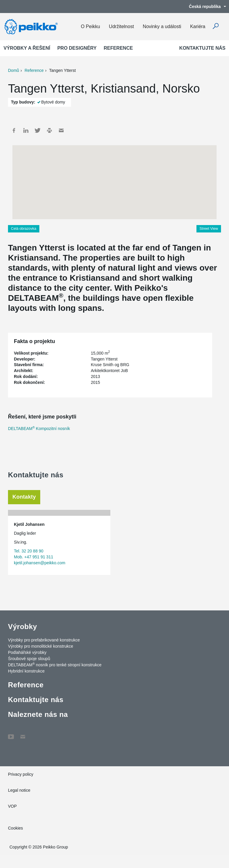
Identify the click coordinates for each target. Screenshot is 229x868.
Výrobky (22, 627)
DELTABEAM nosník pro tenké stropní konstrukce (55, 665)
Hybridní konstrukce (26, 671)
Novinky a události (162, 26)
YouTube (11, 734)
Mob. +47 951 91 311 (34, 557)
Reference (118, 48)
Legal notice (19, 790)
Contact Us (23, 734)
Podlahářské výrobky (27, 652)
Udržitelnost (121, 26)
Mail (61, 130)
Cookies (16, 828)
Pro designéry (77, 48)
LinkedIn (26, 130)
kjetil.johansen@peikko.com (40, 563)
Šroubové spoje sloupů (29, 659)
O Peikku (90, 26)
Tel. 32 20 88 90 (29, 551)
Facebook (14, 130)
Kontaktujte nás (202, 48)
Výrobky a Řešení (27, 48)
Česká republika (205, 7)
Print (49, 130)
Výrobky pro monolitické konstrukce (41, 646)
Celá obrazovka (24, 229)
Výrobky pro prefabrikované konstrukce (44, 640)
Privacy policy (21, 774)
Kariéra (198, 26)
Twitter (38, 130)
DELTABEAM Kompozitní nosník (39, 429)
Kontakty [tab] (24, 497)
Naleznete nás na (38, 714)
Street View (209, 229)
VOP (12, 806)
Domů (13, 70)
